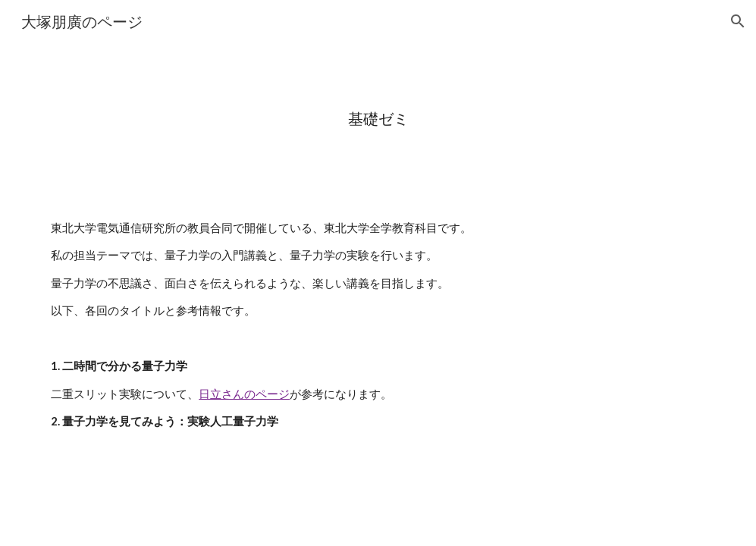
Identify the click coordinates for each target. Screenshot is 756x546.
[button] (738, 21)
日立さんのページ (244, 394)
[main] (378, 119)
